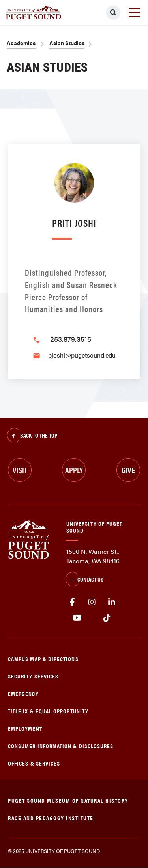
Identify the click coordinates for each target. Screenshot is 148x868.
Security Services (33, 676)
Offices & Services (34, 763)
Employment (25, 728)
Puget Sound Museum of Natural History (68, 800)
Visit (20, 470)
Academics (21, 43)
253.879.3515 (71, 339)
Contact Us (84, 580)
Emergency (23, 693)
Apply (74, 470)
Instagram (92, 602)
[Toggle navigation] (134, 13)
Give (128, 470)
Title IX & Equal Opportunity (48, 711)
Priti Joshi (74, 223)
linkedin (112, 602)
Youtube (77, 618)
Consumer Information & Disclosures (61, 746)
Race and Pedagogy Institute (51, 818)
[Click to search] (113, 13)
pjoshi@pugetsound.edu (82, 355)
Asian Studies (67, 43)
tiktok (107, 618)
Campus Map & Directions (43, 659)
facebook (72, 602)
